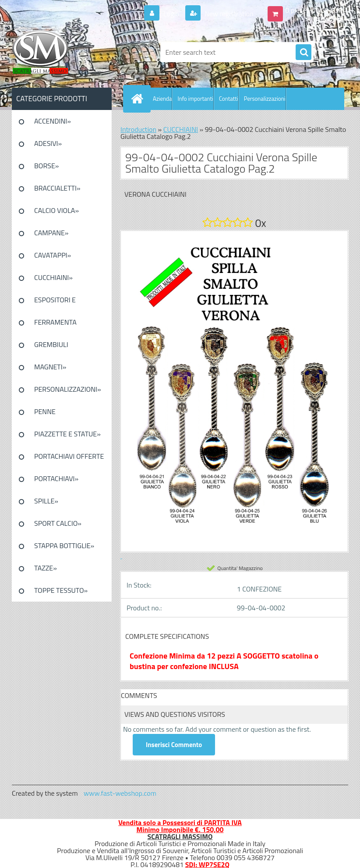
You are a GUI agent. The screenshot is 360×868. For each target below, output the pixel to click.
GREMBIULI (51, 344)
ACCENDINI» (53, 121)
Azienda (162, 99)
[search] (304, 53)
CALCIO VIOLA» (56, 210)
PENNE (45, 411)
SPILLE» (46, 501)
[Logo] (72, 52)
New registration (228, 14)
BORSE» (46, 166)
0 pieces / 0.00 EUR (314, 10)
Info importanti (195, 99)
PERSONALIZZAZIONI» (68, 389)
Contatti (229, 99)
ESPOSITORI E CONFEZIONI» (55, 303)
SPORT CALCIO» (58, 523)
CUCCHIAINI (181, 129)
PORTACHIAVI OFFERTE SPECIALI (69, 459)
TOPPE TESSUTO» (61, 590)
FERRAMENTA (55, 322)
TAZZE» (46, 568)
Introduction (138, 129)
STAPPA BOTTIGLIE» (64, 546)
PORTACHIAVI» (56, 478)
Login (171, 14)
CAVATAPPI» (53, 255)
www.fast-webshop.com (120, 793)
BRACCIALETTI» (57, 188)
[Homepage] (139, 99)
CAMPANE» (51, 233)
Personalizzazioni (265, 99)
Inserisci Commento (174, 745)
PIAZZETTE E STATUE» (67, 434)
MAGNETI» (50, 367)
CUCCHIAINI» (53, 277)
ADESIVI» (48, 143)
